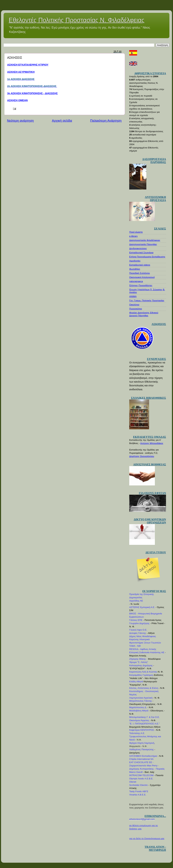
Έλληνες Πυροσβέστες (141, 285)
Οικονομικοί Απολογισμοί (142, 277)
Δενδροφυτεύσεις (138, 248)
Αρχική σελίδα (62, 121)
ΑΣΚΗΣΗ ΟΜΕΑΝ (17, 100)
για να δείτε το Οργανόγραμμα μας (147, 838)
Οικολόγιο (134, 305)
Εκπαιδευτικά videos (140, 265)
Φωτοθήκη (135, 269)
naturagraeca (136, 281)
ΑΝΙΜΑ (133, 296)
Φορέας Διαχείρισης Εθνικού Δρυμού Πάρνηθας (144, 314)
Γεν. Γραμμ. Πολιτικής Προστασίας (147, 300)
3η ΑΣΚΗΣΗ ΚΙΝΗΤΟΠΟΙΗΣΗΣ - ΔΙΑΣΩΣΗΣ (32, 93)
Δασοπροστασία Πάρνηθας (143, 244)
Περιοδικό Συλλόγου (140, 273)
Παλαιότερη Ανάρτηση (106, 121)
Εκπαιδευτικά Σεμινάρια (141, 253)
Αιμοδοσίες (135, 261)
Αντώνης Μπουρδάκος (152, 443)
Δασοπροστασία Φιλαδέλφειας (145, 240)
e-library (133, 236)
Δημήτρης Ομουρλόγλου (142, 456)
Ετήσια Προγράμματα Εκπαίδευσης (147, 257)
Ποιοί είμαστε (136, 232)
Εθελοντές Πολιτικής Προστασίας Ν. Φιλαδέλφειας (77, 20)
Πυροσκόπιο (136, 309)
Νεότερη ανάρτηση (20, 121)
